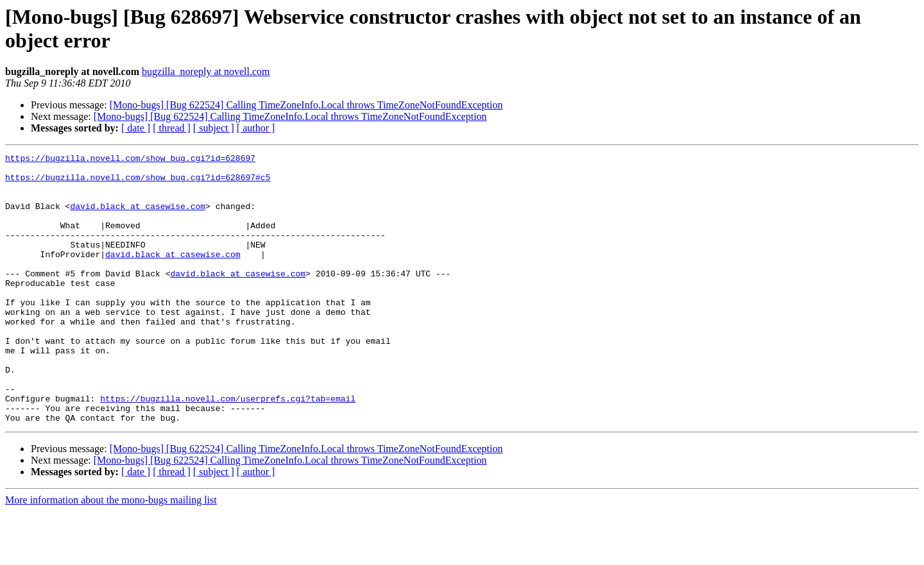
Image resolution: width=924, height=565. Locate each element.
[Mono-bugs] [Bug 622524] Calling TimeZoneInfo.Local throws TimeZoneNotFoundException (306, 105)
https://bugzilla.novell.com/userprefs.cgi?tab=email (228, 448)
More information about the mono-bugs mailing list (111, 554)
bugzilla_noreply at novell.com (206, 72)
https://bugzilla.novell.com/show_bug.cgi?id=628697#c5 (138, 183)
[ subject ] (214, 128)
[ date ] (136, 128)
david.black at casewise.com (138, 217)
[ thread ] (172, 128)
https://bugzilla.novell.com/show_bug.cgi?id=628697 (130, 160)
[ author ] (256, 128)
